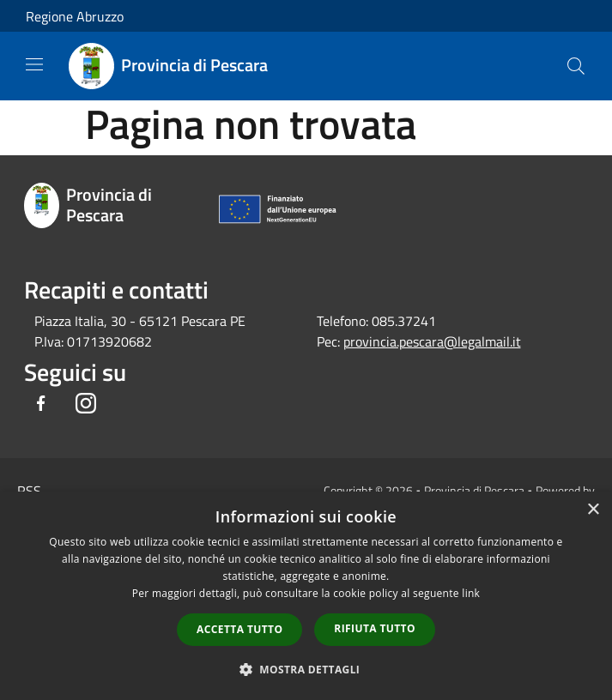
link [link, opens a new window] (471, 593)
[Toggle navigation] (34, 64)
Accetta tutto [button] (239, 629)
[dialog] (306, 596)
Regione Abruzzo (75, 16)
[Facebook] (41, 404)
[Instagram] (86, 404)
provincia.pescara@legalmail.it (432, 341)
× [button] (593, 510)
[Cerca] (576, 66)
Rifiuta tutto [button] (375, 628)
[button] (306, 669)
